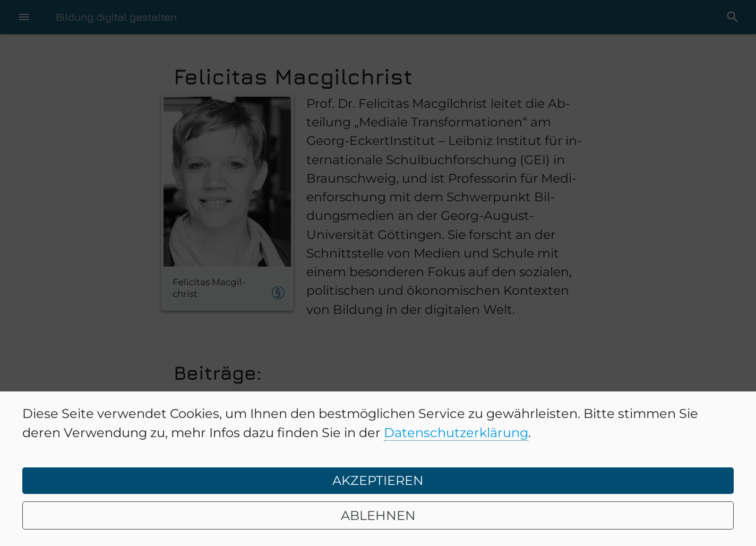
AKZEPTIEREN (378, 480)
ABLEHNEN (378, 515)
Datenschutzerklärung (456, 433)
